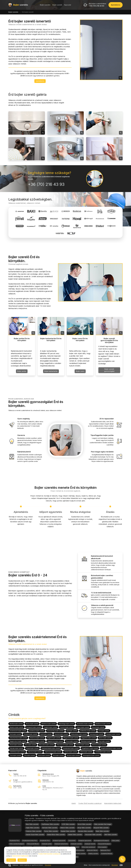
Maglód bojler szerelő (54, 738)
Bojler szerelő (57, 5)
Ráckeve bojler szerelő (99, 745)
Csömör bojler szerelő (67, 727)
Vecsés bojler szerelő (73, 755)
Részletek (48, 865)
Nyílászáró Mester (92, 850)
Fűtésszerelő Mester (33, 844)
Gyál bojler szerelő (46, 734)
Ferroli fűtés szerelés (84, 824)
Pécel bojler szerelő (16, 745)
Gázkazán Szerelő (90, 844)
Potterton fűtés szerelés (34, 831)
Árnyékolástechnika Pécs (30, 841)
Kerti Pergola (75, 847)
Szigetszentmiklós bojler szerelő (111, 748)
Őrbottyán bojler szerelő (88, 741)
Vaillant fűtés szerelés (75, 835)
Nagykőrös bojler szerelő (37, 741)
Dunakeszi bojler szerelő (37, 731)
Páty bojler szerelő (104, 741)
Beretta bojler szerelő (16, 724)
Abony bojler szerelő (32, 724)
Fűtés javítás (116, 841)
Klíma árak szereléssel (88, 847)
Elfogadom (11, 860)
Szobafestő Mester (107, 854)
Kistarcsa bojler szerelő (37, 738)
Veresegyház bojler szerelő (91, 755)
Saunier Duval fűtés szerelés (35, 835)
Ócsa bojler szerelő (72, 741)
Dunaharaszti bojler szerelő (18, 731)
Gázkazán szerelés (76, 844)
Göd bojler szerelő (15, 734)
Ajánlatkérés (40, 81)
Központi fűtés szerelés (101, 828)
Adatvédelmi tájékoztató (113, 803)
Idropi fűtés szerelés (84, 828)
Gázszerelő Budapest (104, 844)
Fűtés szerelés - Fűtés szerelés (39, 815)
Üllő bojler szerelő (29, 755)
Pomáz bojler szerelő (83, 745)
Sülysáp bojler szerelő (16, 748)
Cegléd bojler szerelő (50, 727)
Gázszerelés (72, 841)
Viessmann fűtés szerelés (93, 835)
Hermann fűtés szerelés (50, 828)
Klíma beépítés (102, 847)
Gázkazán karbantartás (61, 844)
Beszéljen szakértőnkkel (97, 4)
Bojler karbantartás (51, 371)
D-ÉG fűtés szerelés (68, 824)
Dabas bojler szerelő (83, 727)
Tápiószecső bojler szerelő (53, 752)
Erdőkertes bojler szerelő (88, 731)
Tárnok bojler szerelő (71, 752)
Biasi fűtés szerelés (32, 824)
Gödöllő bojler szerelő (31, 734)
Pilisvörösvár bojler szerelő (65, 745)
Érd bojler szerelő (72, 731)
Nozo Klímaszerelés (78, 850)
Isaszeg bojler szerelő (97, 734)
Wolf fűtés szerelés (111, 835)
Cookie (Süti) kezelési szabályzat (90, 803)
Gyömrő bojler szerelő (61, 734)
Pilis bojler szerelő (30, 745)
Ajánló (74, 803)
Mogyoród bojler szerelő (71, 738)
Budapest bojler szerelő (34, 727)
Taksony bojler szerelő (35, 752)
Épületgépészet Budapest (101, 841)
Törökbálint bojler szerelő (103, 752)
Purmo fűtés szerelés (51, 831)
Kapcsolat (68, 5)
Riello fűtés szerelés (102, 831)
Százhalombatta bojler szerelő (51, 748)
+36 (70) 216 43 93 (97, 6)
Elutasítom (22, 860)
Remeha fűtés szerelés (86, 831)
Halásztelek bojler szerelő (79, 734)
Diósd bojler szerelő (98, 727)
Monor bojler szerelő (105, 738)
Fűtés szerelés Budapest (17, 844)
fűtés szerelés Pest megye (103, 824)
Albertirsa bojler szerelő (49, 724)
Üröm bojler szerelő (44, 755)
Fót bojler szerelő (104, 731)
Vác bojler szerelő (58, 755)
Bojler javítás (22, 371)
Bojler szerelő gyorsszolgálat (109, 370)
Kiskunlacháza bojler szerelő (18, 738)
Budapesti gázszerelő (59, 841)
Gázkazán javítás (47, 844)
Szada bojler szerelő (32, 748)
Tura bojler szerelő (15, 755)
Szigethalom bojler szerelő (90, 748)
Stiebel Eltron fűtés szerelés (56, 835)
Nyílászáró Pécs (105, 850)
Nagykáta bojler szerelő (89, 738)
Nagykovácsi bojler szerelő (18, 741)
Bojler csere (80, 371)
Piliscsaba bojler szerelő (46, 745)
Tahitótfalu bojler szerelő (17, 752)
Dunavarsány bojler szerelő (55, 731)
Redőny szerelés (81, 854)
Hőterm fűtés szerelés (67, 828)
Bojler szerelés (45, 5)
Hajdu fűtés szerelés (33, 828)
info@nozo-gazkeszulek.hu (23, 782)
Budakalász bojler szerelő (85, 724)
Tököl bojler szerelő (86, 752)
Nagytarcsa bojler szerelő (55, 741)
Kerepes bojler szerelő (113, 734)
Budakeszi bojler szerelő (103, 724)
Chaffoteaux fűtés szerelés (50, 824)
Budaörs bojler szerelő (17, 727)
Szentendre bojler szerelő (71, 748)
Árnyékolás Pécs (14, 841)
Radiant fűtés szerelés (68, 831)
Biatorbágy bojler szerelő (66, 724)
